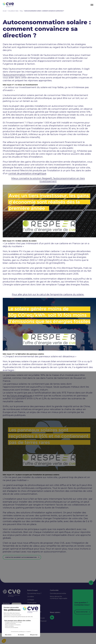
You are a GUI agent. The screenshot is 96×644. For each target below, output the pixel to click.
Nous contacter (82, 612)
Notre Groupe (32, 590)
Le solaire (31, 597)
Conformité (54, 590)
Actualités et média (13, 11)
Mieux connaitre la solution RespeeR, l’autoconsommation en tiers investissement (48, 180)
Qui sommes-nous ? (34, 593)
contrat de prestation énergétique (27, 173)
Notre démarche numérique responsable (59, 597)
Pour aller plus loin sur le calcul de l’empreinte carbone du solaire (48, 294)
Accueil (5, 11)
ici (75, 151)
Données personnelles (58, 593)
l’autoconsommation (14, 75)
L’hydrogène (32, 603)
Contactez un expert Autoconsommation (21, 557)
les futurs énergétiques (20, 396)
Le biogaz (31, 600)
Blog (21, 11)
